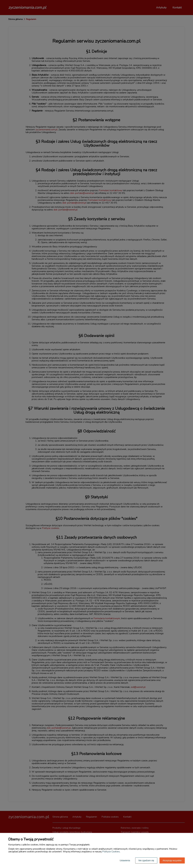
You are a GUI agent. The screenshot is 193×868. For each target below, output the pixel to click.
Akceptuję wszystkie (172, 860)
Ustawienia (125, 860)
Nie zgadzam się (146, 860)
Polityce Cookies (111, 852)
